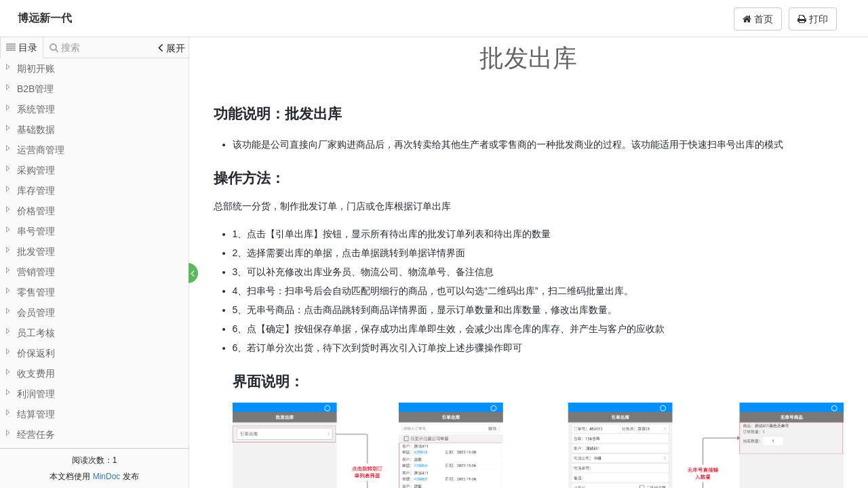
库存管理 (36, 190)
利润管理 (36, 394)
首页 (758, 19)
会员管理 (36, 312)
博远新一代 (45, 18)
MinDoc (107, 476)
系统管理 (36, 109)
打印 (813, 19)
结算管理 (36, 414)
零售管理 (36, 292)
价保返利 (36, 353)
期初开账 (36, 68)
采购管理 (36, 170)
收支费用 (36, 373)
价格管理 (36, 211)
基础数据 (36, 129)
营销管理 (36, 272)
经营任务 (36, 434)
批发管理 (36, 251)
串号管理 (36, 231)
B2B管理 (35, 89)
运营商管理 (41, 150)
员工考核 (36, 333)
